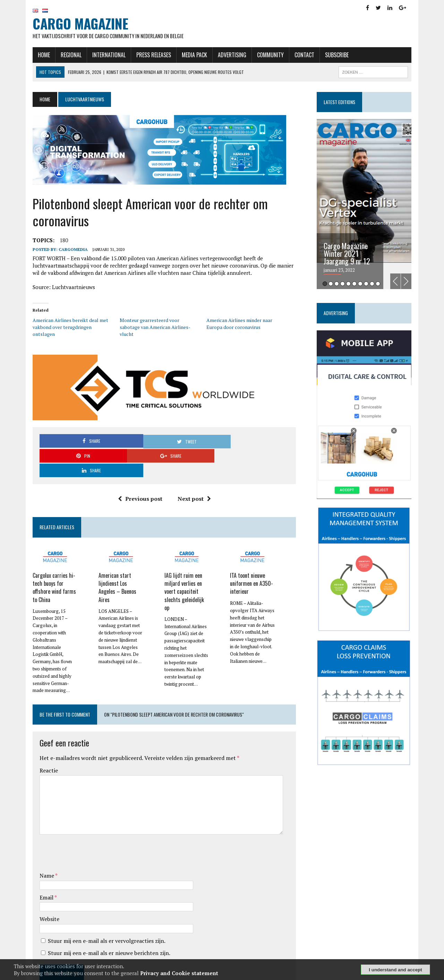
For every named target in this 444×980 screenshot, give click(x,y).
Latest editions (345, 103)
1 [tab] (330, 285)
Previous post (137, 467)
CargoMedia (63, 250)
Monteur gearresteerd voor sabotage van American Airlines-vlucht (155, 325)
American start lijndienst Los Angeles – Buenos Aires (115, 553)
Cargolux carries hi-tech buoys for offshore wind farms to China (44, 556)
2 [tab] (336, 285)
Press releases (143, 56)
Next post (191, 467)
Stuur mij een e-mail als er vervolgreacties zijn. (96, 901)
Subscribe (326, 56)
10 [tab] (383, 285)
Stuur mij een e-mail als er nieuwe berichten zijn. (99, 913)
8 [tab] (371, 285)
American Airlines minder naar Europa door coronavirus (239, 325)
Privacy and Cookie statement (179, 973)
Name (37, 836)
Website (39, 879)
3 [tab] (342, 285)
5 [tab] (354, 285)
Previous (406, 282)
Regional (61, 56)
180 (53, 241)
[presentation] (82, 815)
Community (260, 56)
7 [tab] (365, 285)
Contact (294, 56)
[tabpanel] (372, 205)
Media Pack (184, 56)
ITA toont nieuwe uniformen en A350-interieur (253, 553)
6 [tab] (360, 285)
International (99, 56)
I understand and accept (395, 970)
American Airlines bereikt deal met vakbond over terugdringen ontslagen (63, 325)
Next (417, 282)
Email (37, 857)
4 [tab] (348, 285)
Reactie (38, 731)
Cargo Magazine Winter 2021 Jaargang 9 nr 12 (352, 254)
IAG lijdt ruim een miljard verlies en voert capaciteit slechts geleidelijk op (185, 556)
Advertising (222, 56)
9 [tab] (377, 285)
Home (33, 56)
